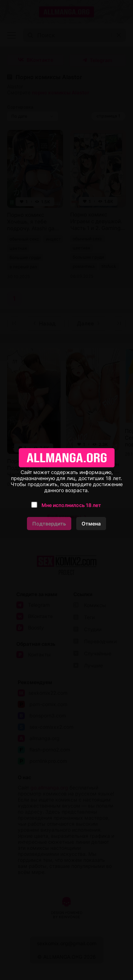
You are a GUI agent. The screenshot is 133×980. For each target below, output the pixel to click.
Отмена (91, 524)
